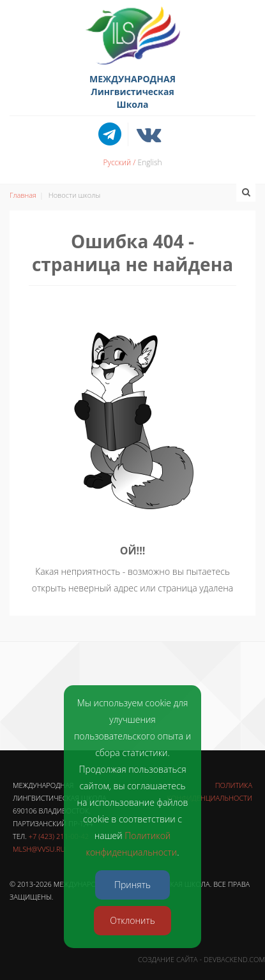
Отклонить (132, 920)
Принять (132, 885)
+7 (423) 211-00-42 (59, 836)
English (150, 162)
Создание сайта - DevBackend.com (201, 959)
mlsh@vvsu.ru (39, 849)
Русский (117, 162)
